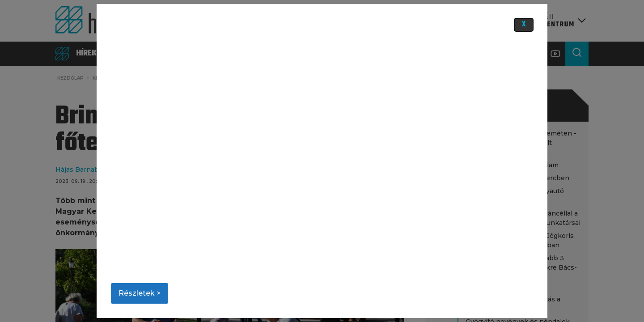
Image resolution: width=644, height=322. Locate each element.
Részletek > (140, 293)
